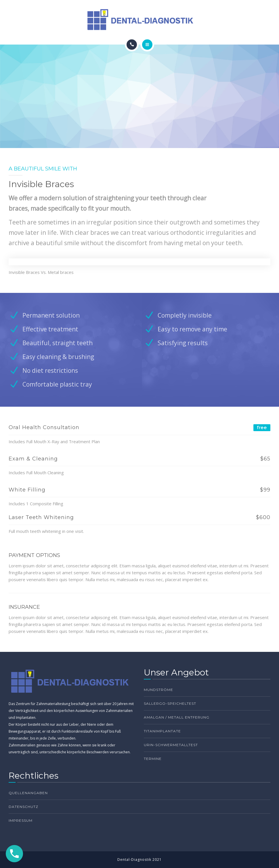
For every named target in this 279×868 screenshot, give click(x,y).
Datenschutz (23, 807)
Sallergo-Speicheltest (170, 703)
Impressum (21, 820)
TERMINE (153, 759)
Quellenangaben (28, 793)
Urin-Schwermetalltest (171, 745)
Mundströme (158, 690)
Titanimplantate (162, 731)
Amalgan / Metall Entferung (177, 717)
